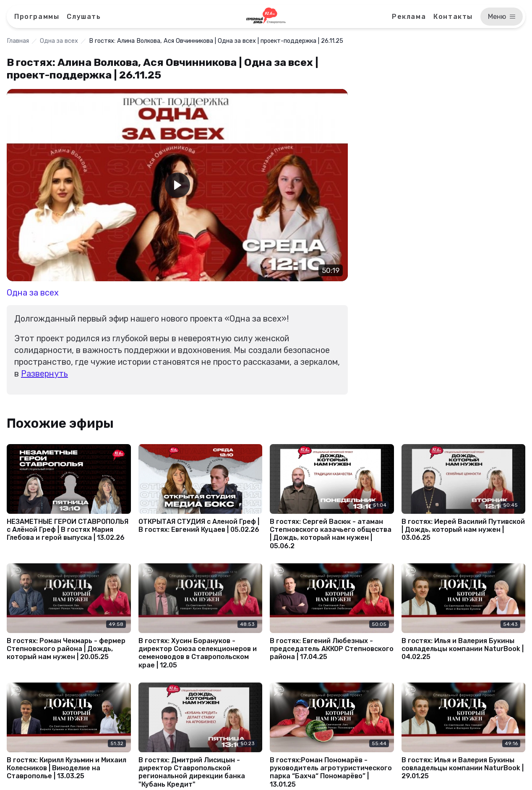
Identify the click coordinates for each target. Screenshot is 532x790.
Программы (37, 17)
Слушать (84, 17)
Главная (18, 41)
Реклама (409, 17)
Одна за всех (59, 41)
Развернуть (44, 374)
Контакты (453, 17)
